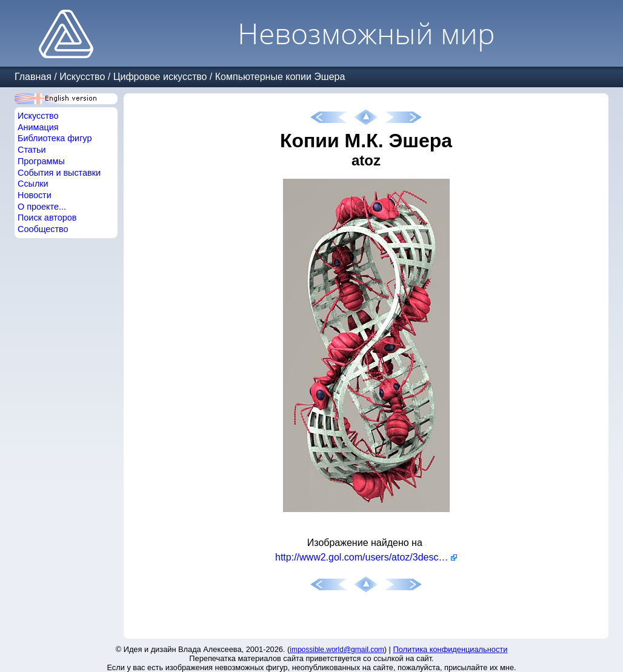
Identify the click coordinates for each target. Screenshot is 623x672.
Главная (33, 77)
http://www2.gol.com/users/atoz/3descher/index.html (366, 557)
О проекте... (42, 207)
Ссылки (33, 184)
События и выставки (59, 173)
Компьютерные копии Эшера (280, 77)
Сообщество (43, 229)
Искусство (82, 77)
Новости (35, 195)
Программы (41, 161)
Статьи (32, 150)
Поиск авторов (47, 218)
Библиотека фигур (55, 138)
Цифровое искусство (160, 77)
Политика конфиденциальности (451, 649)
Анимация (38, 127)
